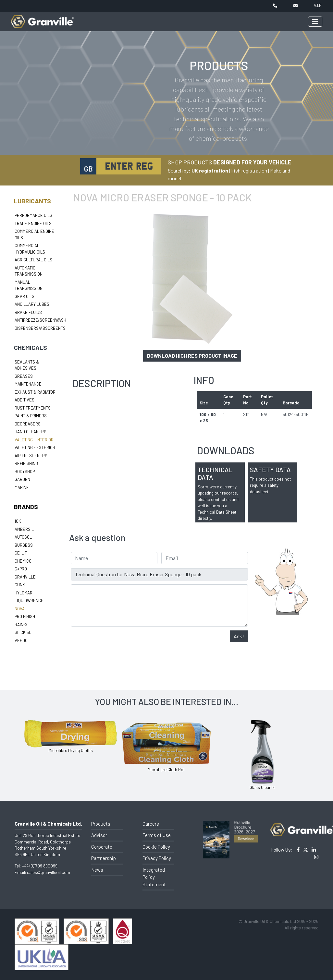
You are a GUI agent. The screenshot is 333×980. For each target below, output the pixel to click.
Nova (20, 609)
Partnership (104, 858)
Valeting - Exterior (35, 448)
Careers (151, 824)
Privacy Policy (157, 858)
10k (18, 521)
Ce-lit (21, 553)
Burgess (24, 545)
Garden (22, 479)
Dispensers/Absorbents (40, 328)
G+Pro (21, 569)
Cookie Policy (156, 847)
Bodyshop (25, 472)
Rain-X (21, 625)
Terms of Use (157, 835)
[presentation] (120, 643)
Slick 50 (23, 632)
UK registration (210, 170)
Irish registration (249, 170)
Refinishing (26, 463)
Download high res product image (192, 356)
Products (101, 824)
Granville (25, 577)
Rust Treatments (33, 408)
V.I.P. (318, 6)
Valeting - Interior (34, 440)
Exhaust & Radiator (35, 392)
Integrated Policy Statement (154, 877)
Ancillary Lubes (32, 304)
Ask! (239, 636)
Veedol (22, 640)
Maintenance (28, 384)
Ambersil (24, 529)
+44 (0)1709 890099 (40, 866)
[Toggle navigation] (315, 22)
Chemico (23, 561)
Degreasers (28, 424)
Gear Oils (25, 296)
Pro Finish (25, 616)
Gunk (20, 585)
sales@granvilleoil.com (49, 872)
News (97, 870)
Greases (24, 376)
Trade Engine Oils (33, 223)
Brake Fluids (28, 312)
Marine (22, 487)
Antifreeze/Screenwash (40, 320)
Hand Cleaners (31, 432)
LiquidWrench (29, 601)
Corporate (102, 847)
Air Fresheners (31, 456)
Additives (25, 400)
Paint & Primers (31, 416)
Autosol (23, 537)
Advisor (99, 835)
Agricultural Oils (33, 260)
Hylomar (24, 593)
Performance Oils (33, 215)
